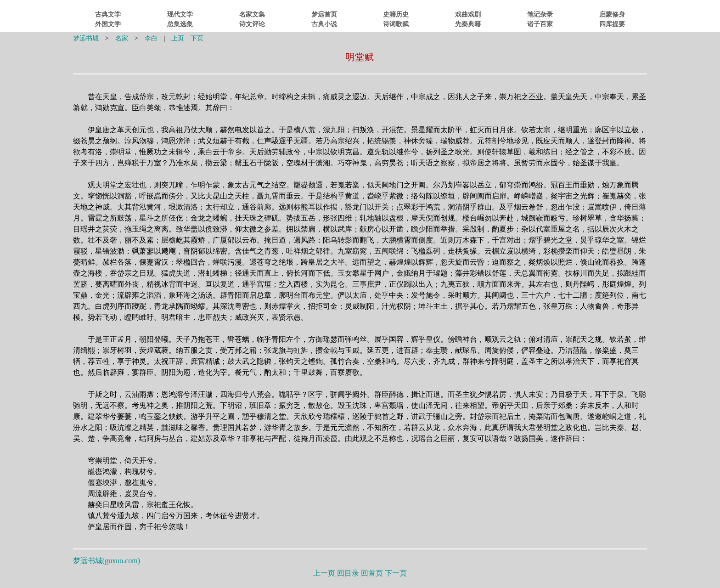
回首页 (372, 573)
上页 (178, 38)
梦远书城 (86, 38)
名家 (122, 38)
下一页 (396, 573)
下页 (197, 38)
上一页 (324, 573)
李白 (151, 38)
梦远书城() (107, 561)
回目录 (348, 573)
